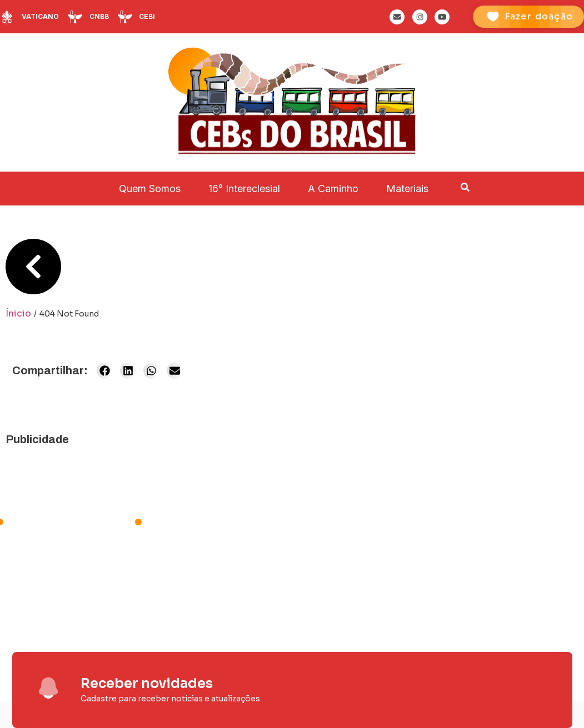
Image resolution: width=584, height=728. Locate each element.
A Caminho (333, 189)
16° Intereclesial (244, 189)
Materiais (407, 189)
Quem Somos (150, 189)
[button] (105, 371)
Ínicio (18, 313)
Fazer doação (539, 16)
